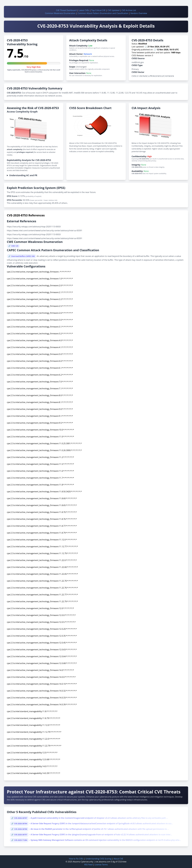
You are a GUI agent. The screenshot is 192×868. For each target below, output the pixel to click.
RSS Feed (88, 865)
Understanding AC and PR (23, 175)
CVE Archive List (129, 10)
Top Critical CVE (98, 10)
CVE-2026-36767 (21, 818)
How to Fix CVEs (76, 859)
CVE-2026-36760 (21, 829)
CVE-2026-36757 (21, 835)
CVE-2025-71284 (21, 840)
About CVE (118, 859)
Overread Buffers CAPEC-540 (23, 256)
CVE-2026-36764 (21, 824)
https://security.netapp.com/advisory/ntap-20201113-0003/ (34, 227)
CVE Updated (113, 10)
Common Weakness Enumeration (60, 13)
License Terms (101, 865)
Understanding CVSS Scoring (98, 859)
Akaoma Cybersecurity (83, 862)
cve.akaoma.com (103, 862)
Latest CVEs (84, 10)
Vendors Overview (139, 13)
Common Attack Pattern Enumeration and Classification (103, 13)
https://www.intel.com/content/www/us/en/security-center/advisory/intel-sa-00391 (45, 230)
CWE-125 (15, 246)
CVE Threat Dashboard (66, 10)
